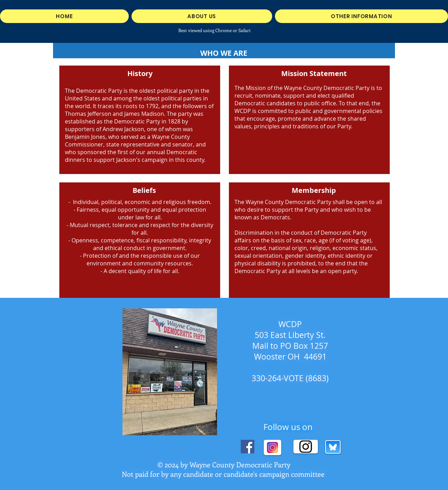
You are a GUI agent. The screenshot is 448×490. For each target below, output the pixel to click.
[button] (362, 16)
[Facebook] (248, 447)
